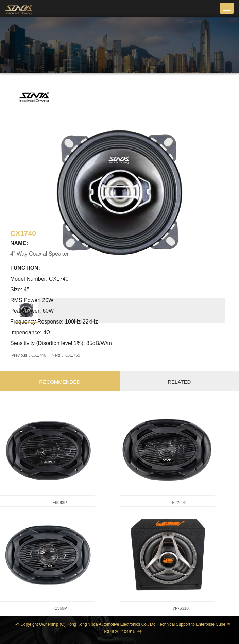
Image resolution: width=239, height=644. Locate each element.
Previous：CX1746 (29, 355)
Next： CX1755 (65, 355)
